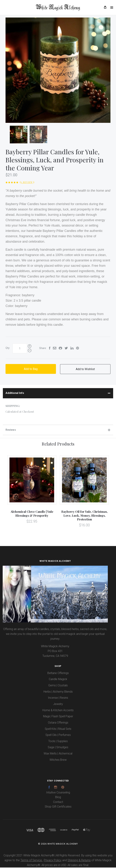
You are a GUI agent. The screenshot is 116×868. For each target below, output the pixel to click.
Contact (58, 802)
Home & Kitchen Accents (58, 711)
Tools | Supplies (58, 742)
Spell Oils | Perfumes (58, 735)
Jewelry (58, 704)
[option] (58, 71)
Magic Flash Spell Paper (58, 717)
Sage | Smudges (58, 748)
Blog (58, 798)
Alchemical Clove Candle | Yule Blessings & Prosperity (32, 514)
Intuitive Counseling (58, 793)
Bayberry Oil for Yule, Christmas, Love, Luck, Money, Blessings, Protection (84, 516)
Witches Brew (58, 760)
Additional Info (58, 393)
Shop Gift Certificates (58, 807)
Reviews (58, 430)
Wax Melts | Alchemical (58, 754)
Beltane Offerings (58, 673)
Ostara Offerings (58, 723)
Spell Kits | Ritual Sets (58, 729)
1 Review (27, 183)
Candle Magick (58, 680)
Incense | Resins (58, 698)
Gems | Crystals (58, 686)
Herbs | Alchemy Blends (58, 692)
